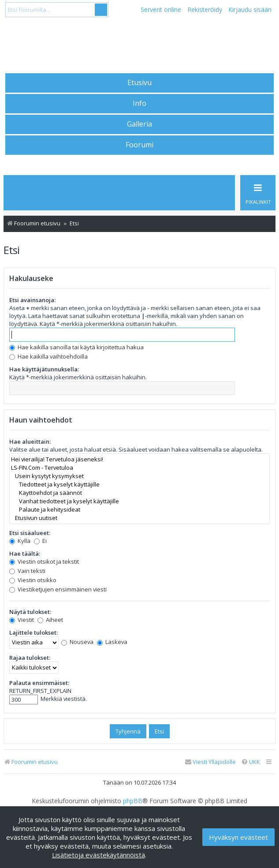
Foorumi (139, 145)
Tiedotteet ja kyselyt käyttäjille (139, 485)
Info (139, 103)
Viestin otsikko (33, 580)
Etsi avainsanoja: (32, 300)
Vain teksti (27, 571)
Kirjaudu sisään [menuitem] (250, 9)
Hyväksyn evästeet (238, 837)
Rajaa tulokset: (30, 658)
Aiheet (50, 620)
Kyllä (20, 541)
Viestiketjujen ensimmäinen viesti (58, 589)
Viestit (22, 620)
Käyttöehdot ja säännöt (139, 493)
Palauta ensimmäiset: (39, 683)
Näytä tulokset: (30, 612)
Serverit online (161, 9)
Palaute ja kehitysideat (139, 510)
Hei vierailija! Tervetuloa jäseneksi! (139, 459)
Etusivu (139, 82)
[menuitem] (251, 762)
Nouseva (77, 642)
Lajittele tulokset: (33, 632)
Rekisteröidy (205, 9)
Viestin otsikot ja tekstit (44, 561)
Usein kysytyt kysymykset (139, 476)
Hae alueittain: (30, 441)
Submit (101, 10)
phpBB (133, 801)
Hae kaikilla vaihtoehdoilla (48, 356)
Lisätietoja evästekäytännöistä (99, 855)
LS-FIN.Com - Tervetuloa (139, 468)
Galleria (139, 124)
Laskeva (112, 642)
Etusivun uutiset (139, 518)
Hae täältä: (25, 554)
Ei (40, 541)
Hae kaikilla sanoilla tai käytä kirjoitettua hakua (76, 347)
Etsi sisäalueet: (30, 533)
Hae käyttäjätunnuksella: (44, 369)
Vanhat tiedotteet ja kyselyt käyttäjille (139, 501)
